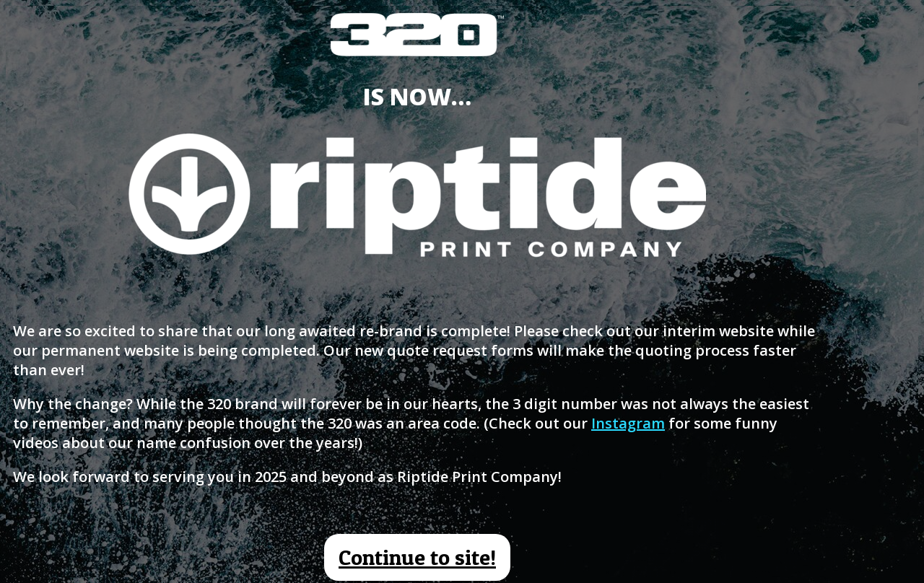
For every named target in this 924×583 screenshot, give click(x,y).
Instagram (628, 423)
